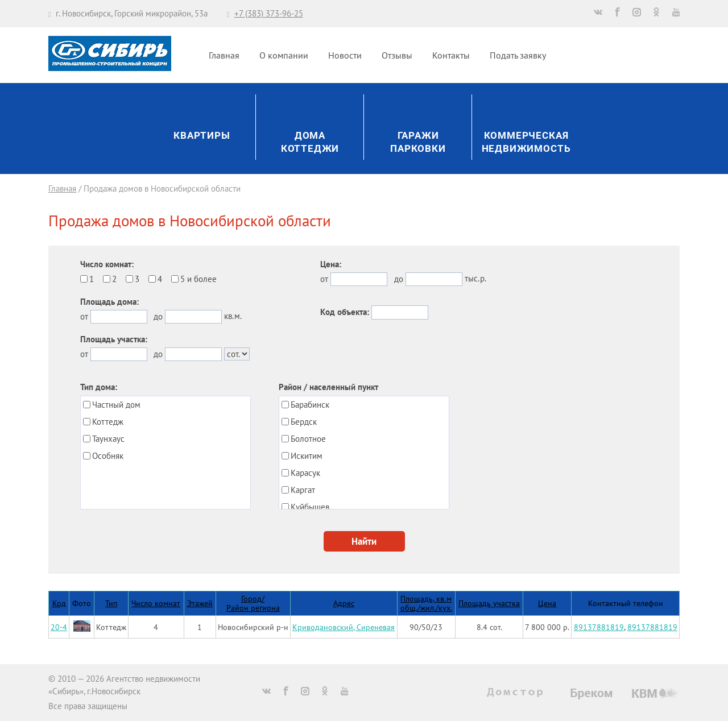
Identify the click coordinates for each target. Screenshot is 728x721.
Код (59, 603)
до (158, 316)
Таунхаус (108, 439)
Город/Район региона (253, 603)
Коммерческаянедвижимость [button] (526, 142)
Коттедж (108, 422)
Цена (547, 603)
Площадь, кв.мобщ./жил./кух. (426, 603)
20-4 (59, 627)
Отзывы (397, 55)
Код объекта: (345, 312)
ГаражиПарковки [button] (418, 142)
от (84, 316)
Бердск (304, 422)
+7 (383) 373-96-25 (269, 13)
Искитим (307, 456)
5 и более (198, 279)
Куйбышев (310, 507)
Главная (224, 55)
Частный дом (116, 405)
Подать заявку (518, 55)
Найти (364, 541)
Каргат (303, 490)
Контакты (451, 55)
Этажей (200, 603)
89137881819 (599, 627)
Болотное (308, 439)
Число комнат (156, 603)
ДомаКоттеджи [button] (310, 142)
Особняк (108, 456)
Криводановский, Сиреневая (344, 627)
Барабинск (310, 405)
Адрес (344, 603)
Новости (345, 55)
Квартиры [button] (202, 136)
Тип (111, 603)
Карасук (305, 473)
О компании (284, 55)
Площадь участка (489, 603)
